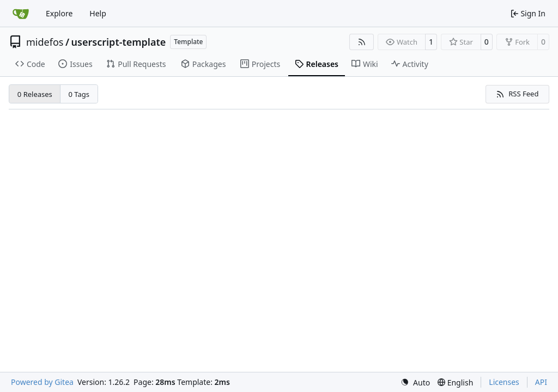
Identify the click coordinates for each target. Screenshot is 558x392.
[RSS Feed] (362, 42)
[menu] (415, 382)
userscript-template (119, 42)
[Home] (21, 14)
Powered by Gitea (42, 382)
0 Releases (35, 94)
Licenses (504, 382)
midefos (45, 42)
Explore (59, 13)
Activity (410, 64)
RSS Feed (517, 94)
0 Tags (79, 94)
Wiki (365, 64)
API (541, 382)
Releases (317, 64)
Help (98, 13)
